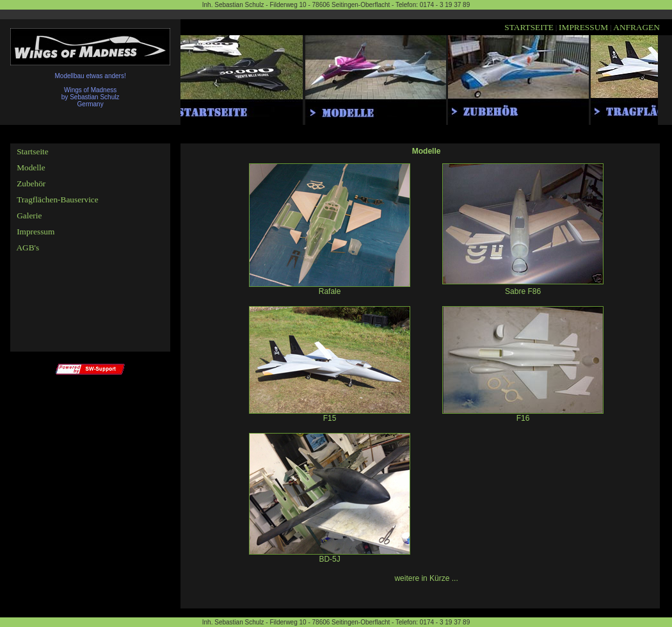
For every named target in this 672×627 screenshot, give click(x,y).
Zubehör (31, 183)
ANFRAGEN (636, 27)
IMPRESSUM (583, 27)
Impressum (36, 232)
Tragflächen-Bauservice (58, 199)
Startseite (33, 151)
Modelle (31, 167)
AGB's (27, 248)
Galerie (29, 216)
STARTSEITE (529, 27)
